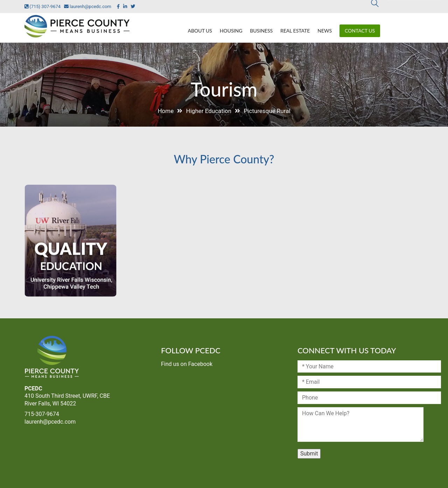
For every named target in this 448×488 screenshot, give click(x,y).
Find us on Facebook (187, 364)
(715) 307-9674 (43, 6)
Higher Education (209, 111)
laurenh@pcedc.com (86, 6)
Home (166, 111)
